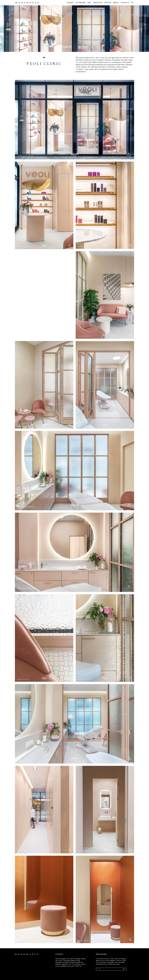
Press (116, 3)
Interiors (81, 3)
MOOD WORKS (27, 3)
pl (133, 3)
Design (108, 3)
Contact (125, 3)
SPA (44, 58)
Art (89, 3)
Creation (98, 3)
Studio (70, 3)
